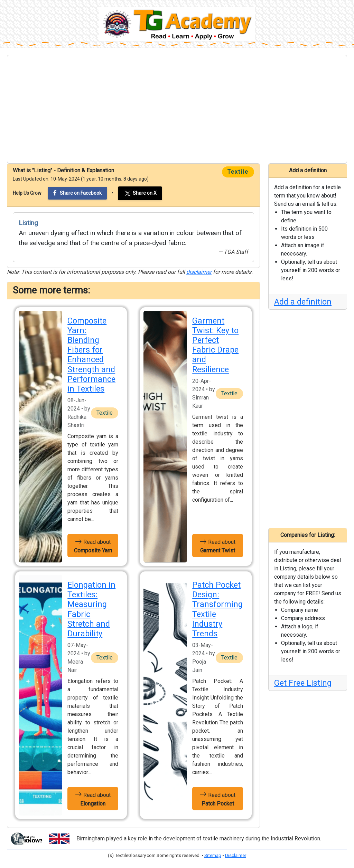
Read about (93, 546)
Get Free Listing (303, 683)
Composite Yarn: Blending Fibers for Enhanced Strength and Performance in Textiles (91, 355)
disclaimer (199, 272)
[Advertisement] (177, 109)
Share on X (140, 193)
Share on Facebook (77, 193)
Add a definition (303, 302)
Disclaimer (236, 855)
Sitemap (213, 855)
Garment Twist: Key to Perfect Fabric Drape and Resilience (215, 345)
